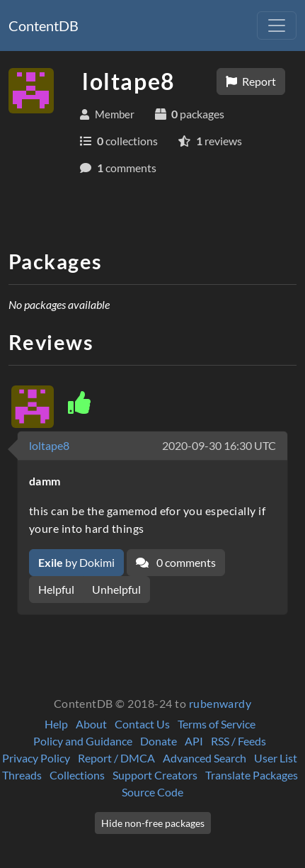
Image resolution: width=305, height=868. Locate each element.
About (91, 724)
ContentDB (44, 26)
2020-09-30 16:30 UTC (219, 445)
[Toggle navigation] (277, 26)
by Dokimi (76, 562)
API (194, 741)
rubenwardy (220, 703)
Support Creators (155, 775)
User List (276, 758)
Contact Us (142, 724)
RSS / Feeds (238, 741)
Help (56, 724)
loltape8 (49, 445)
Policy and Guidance (83, 741)
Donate (159, 741)
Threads (22, 775)
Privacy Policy (36, 758)
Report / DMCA (116, 758)
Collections (77, 775)
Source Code (152, 792)
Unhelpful (116, 589)
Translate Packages (252, 775)
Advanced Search (205, 758)
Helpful (56, 589)
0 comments (176, 562)
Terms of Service (217, 724)
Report (251, 81)
